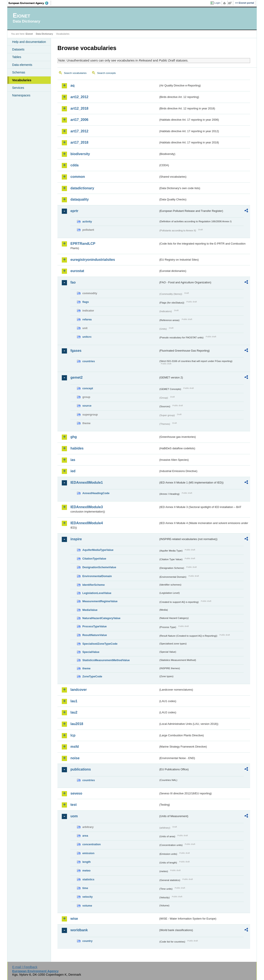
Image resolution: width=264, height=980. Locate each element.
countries (89, 361)
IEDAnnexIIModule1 (87, 483)
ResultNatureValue (95, 635)
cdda (74, 165)
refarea (87, 319)
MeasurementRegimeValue (100, 601)
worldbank (79, 930)
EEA (30, 3)
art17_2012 (79, 131)
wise (74, 919)
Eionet (29, 34)
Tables (17, 57)
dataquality (80, 199)
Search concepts (106, 73)
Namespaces (21, 95)
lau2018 (77, 724)
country (87, 941)
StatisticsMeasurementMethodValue (106, 660)
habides (77, 448)
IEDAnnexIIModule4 (87, 523)
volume (87, 906)
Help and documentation (29, 42)
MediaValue (90, 610)
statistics (88, 879)
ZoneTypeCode (92, 676)
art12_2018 (79, 108)
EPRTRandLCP (83, 244)
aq (73, 85)
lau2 (74, 712)
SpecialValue (91, 652)
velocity (88, 897)
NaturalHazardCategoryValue (101, 618)
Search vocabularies (75, 73)
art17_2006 (79, 120)
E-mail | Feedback (25, 967)
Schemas (19, 72)
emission (88, 853)
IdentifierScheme (94, 585)
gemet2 (77, 377)
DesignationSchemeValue (99, 567)
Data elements (22, 65)
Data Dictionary (44, 34)
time (85, 888)
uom (74, 816)
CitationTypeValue (94, 559)
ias (73, 460)
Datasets (18, 49)
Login (217, 3)
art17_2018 (79, 142)
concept (88, 388)
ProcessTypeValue (95, 626)
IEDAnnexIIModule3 (87, 507)
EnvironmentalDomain (97, 576)
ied (73, 471)
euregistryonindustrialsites (93, 260)
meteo (86, 870)
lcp (73, 735)
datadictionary (82, 188)
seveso (76, 793)
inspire (76, 539)
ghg (74, 437)
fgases (76, 351)
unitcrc (87, 337)
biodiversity (80, 154)
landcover (79, 690)
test (73, 805)
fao (73, 282)
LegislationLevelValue (97, 593)
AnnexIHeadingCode (96, 493)
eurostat (77, 271)
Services (18, 88)
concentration (92, 844)
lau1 (74, 701)
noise (75, 758)
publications (81, 769)
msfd (75, 747)
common (78, 177)
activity (87, 221)
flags (86, 302)
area (85, 836)
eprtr (74, 211)
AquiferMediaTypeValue (98, 550)
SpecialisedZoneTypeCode (100, 644)
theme (86, 668)
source (87, 406)
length (86, 862)
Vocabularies (22, 80)
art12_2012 (79, 97)
